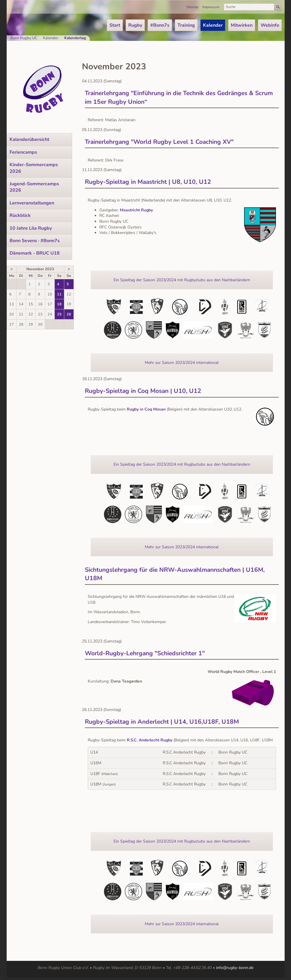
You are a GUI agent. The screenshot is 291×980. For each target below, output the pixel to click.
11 (59, 294)
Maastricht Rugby (136, 210)
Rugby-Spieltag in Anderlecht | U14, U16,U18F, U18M (162, 722)
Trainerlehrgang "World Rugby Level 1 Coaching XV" (159, 142)
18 (59, 304)
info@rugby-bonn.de (235, 968)
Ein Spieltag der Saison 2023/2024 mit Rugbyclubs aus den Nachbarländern (182, 280)
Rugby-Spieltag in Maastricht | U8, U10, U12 (148, 182)
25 (59, 314)
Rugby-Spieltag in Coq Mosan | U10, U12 (143, 391)
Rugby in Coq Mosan (146, 409)
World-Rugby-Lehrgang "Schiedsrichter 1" (145, 653)
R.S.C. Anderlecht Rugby (150, 740)
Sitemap (192, 7)
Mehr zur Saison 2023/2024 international (182, 363)
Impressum (211, 7)
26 (69, 314)
